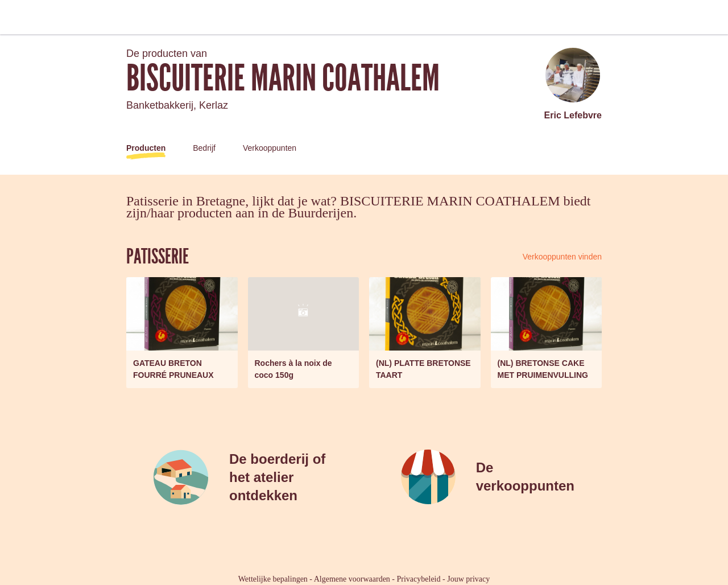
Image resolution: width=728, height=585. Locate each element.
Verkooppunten (270, 148)
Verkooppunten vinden (562, 257)
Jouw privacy (468, 579)
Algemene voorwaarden (352, 579)
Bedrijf (204, 148)
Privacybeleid (419, 579)
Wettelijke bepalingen (273, 579)
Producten (146, 148)
